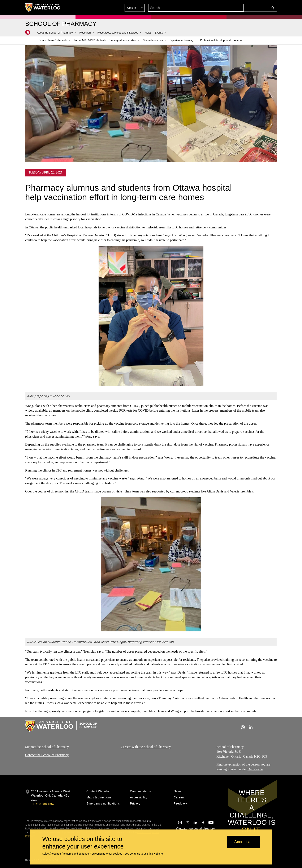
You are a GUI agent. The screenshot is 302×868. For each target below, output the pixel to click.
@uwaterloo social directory (195, 829)
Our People (255, 769)
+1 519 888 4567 (43, 804)
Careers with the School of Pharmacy (146, 747)
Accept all (243, 842)
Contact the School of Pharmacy (47, 755)
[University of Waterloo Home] (43, 8)
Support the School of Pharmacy (47, 747)
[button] (242, 8)
